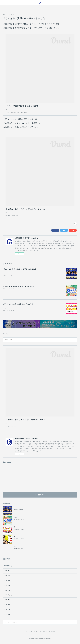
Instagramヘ (40, 497)
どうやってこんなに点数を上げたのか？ (18, 306)
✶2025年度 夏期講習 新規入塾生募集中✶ (19, 289)
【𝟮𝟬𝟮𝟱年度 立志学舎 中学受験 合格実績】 (20, 271)
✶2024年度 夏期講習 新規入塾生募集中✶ (28, 539)
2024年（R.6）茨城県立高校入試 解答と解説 (29, 549)
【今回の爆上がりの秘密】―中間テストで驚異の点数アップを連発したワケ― (29, 310)
